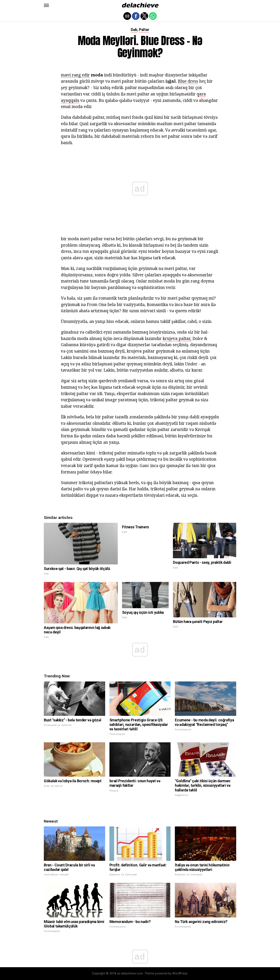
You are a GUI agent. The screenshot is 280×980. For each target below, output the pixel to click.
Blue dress (188, 81)
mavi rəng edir (75, 75)
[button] (46, 5)
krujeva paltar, (177, 338)
